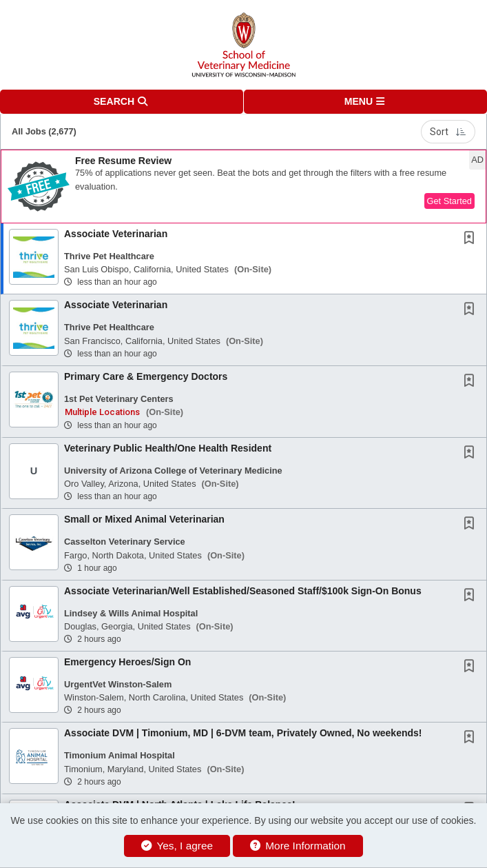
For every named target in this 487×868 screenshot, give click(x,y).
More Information (298, 846)
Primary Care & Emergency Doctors (146, 376)
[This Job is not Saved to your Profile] (472, 239)
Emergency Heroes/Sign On (127, 662)
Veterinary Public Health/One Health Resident (168, 448)
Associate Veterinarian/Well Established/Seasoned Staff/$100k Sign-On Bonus (243, 591)
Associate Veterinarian (116, 234)
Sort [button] (448, 132)
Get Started (449, 201)
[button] (366, 102)
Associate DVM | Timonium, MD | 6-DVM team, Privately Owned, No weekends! (243, 733)
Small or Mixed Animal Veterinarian (144, 519)
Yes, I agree (177, 846)
